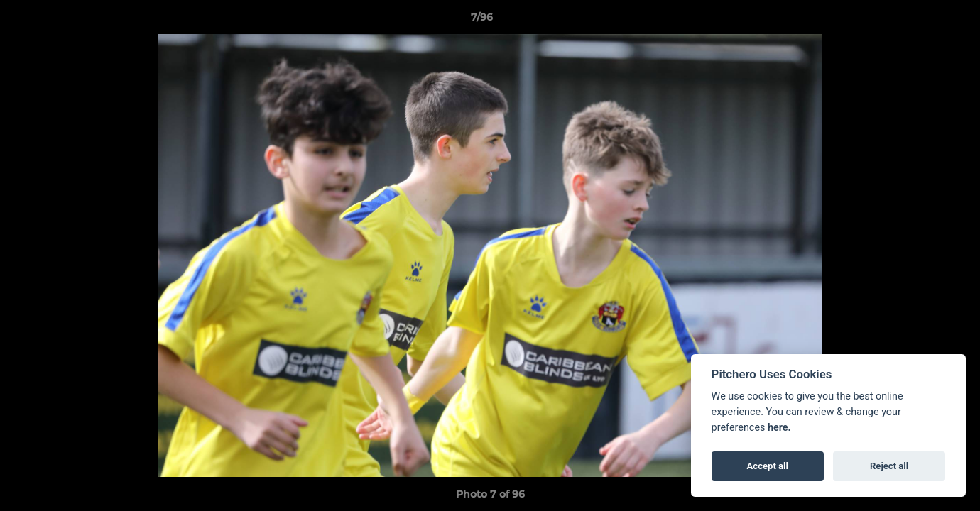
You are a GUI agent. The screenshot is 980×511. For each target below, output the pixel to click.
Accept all (768, 466)
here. (779, 428)
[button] (920, 21)
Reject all (889, 466)
